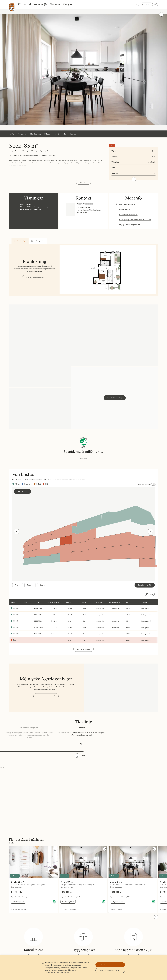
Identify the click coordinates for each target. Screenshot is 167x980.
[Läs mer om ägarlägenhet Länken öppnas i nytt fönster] (127, 214)
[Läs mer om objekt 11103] (83, 608)
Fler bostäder (60, 134)
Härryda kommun (15, 151)
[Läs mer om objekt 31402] (83, 634)
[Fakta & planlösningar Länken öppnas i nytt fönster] (125, 204)
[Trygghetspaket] (83, 943)
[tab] (20, 241)
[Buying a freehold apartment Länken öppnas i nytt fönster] (128, 225)
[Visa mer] (134, 179)
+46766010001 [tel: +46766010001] (82, 212)
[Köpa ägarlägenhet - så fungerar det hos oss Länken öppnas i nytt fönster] (133, 219)
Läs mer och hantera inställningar (57, 973)
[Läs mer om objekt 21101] (83, 615)
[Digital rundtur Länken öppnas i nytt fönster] (123, 209)
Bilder (47, 134)
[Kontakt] (55, 4)
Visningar (22, 134)
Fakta (12, 134)
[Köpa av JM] (41, 4)
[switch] (146, 484)
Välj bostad (23, 474)
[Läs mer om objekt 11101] (83, 621)
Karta (73, 134)
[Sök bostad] (24, 4)
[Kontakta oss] (33, 943)
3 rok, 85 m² (23, 146)
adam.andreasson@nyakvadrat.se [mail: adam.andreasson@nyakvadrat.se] (89, 210)
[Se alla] (13, 843)
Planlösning (36, 134)
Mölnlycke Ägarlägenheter (42, 151)
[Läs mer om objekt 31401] (83, 628)
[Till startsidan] (12, 7)
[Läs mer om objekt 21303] (83, 640)
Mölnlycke (27, 151)
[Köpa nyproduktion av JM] (134, 943)
